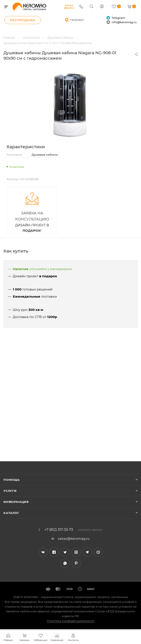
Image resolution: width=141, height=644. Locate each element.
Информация (16, 502)
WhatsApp (65, 563)
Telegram (116, 18)
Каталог (11, 513)
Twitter (65, 552)
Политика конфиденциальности (70, 621)
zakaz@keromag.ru (74, 539)
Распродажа (23, 20)
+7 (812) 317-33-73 (59, 530)
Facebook (54, 552)
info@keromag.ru (122, 22)
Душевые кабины (45, 155)
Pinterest (76, 563)
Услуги (10, 491)
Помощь (12, 480)
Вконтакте (43, 552)
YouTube (98, 552)
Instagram (76, 552)
